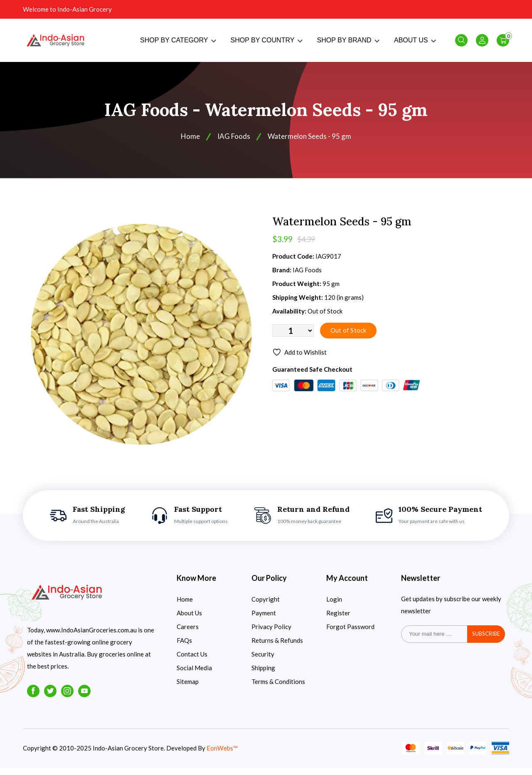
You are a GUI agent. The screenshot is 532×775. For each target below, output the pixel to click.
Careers (188, 634)
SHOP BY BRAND (348, 44)
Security (263, 661)
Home (189, 143)
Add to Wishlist (300, 360)
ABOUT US (415, 44)
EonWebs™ (222, 755)
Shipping (263, 675)
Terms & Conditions (278, 689)
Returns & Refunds (277, 647)
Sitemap (188, 689)
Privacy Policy (271, 634)
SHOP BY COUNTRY (267, 44)
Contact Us (192, 661)
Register (338, 620)
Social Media (194, 675)
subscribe (486, 641)
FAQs (184, 647)
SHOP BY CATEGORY (178, 44)
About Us (189, 620)
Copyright (266, 606)
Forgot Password (350, 634)
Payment (264, 620)
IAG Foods (233, 143)
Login (334, 606)
